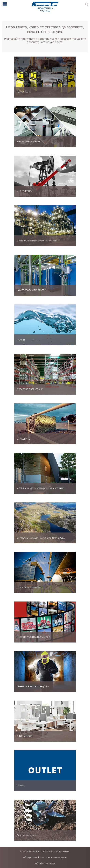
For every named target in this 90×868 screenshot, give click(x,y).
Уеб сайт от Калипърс (45, 863)
